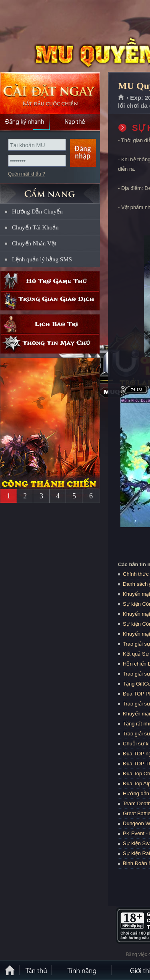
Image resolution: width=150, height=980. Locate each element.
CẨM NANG (50, 190)
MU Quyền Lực (58, 36)
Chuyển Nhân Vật (34, 243)
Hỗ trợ (50, 281)
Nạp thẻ (75, 122)
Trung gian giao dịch (50, 301)
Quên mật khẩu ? (27, 174)
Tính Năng (82, 970)
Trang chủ (121, 98)
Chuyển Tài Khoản (35, 227)
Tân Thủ (36, 970)
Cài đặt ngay (50, 93)
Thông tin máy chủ (50, 344)
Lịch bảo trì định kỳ (50, 324)
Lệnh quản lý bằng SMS (42, 259)
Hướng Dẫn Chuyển (37, 211)
